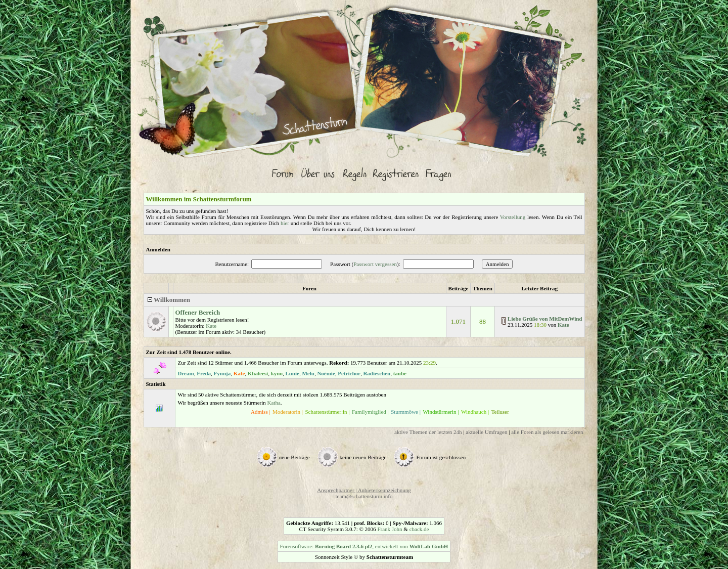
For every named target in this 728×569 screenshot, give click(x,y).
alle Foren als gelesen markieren (547, 432)
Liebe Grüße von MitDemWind (545, 319)
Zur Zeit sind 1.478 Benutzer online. (189, 352)
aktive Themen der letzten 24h (428, 432)
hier (285, 223)
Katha (274, 403)
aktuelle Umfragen (486, 432)
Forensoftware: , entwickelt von (364, 546)
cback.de (419, 529)
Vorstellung (513, 217)
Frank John (390, 529)
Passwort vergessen (375, 264)
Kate (211, 326)
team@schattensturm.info (364, 496)
